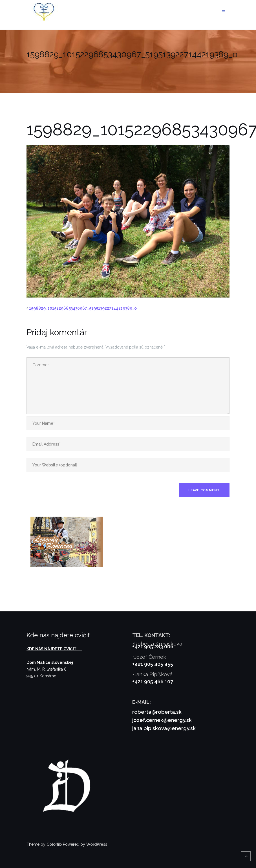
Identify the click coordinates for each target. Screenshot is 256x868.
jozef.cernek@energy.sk (162, 720)
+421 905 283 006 (153, 646)
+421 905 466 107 (153, 681)
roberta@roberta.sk (157, 712)
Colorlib (54, 844)
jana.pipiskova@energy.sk (164, 728)
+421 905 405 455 (153, 664)
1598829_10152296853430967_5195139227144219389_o (83, 308)
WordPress (97, 844)
